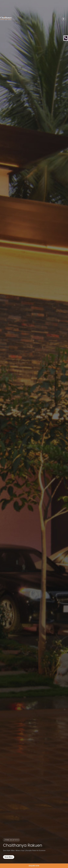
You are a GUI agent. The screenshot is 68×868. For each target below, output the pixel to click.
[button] (11, 840)
